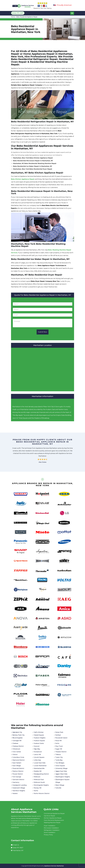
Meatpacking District (41, 774)
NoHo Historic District (42, 793)
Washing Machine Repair (52, 822)
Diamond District (19, 760)
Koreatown (38, 752)
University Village (61, 768)
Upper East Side (61, 771)
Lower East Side (40, 763)
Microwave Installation (51, 828)
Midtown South (39, 782)
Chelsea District (18, 746)
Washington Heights (63, 777)
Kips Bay (37, 749)
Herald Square (39, 735)
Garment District (18, 780)
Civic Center (17, 752)
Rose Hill (58, 741)
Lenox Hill (37, 755)
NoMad (58, 735)
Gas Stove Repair (49, 816)
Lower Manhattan (40, 766)
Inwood (37, 746)
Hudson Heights (40, 738)
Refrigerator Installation (52, 830)
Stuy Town (59, 746)
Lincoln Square (39, 757)
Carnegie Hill (17, 741)
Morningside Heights (41, 785)
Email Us (16, 845)
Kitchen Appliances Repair (53, 818)
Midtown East (39, 780)
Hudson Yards (39, 743)
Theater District (61, 752)
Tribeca (58, 755)
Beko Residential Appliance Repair (27, 17)
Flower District (18, 774)
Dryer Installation (50, 826)
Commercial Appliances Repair (54, 813)
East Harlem (17, 763)
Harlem (15, 793)
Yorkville (58, 788)
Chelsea (15, 743)
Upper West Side (61, 774)
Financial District (18, 768)
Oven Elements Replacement (54, 820)
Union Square (60, 766)
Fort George (17, 777)
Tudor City (59, 757)
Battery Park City (18, 735)
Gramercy (16, 782)
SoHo (57, 743)
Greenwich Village (19, 788)
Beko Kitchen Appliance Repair (23, 179)
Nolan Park (59, 732)
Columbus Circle (18, 757)
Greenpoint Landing (19, 785)
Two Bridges (60, 763)
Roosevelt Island (61, 738)
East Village (17, 766)
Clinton (15, 755)
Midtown (37, 777)
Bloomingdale (17, 738)
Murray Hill (38, 788)
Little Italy (37, 760)
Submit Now (43, 332)
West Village (60, 785)
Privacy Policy (48, 835)
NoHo (36, 791)
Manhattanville (39, 768)
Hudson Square (39, 741)
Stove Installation (50, 832)
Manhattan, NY (18, 850)
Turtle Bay (59, 760)
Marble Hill (38, 771)
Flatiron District (18, 771)
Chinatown (16, 749)
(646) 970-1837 (18, 13)
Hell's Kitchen (39, 732)
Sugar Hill (59, 749)
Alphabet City (17, 732)
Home (13, 17)
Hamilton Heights (19, 791)
